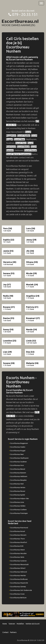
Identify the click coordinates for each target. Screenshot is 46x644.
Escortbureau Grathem (19, 510)
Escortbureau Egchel (18, 495)
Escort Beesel (23, 147)
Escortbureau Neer (17, 454)
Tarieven (12, 624)
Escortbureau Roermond (19, 528)
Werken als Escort (33, 624)
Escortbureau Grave (17, 594)
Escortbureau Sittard (18, 568)
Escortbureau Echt (17, 546)
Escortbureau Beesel (18, 469)
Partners (13, 632)
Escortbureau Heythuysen (20, 458)
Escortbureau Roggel (18, 451)
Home (5, 624)
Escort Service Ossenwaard (19, 154)
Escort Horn (21, 143)
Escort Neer (19, 139)
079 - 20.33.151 (25, 14)
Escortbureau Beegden (19, 480)
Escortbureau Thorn (18, 539)
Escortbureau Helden (18, 506)
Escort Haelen (24, 136)
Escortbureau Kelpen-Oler (20, 498)
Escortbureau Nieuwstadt (20, 564)
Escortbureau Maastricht (19, 583)
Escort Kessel (30, 150)
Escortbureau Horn (17, 465)
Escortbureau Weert (18, 550)
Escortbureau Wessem (18, 535)
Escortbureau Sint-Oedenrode (21, 590)
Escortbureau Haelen (18, 447)
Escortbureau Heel (17, 484)
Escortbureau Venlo (17, 557)
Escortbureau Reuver (18, 491)
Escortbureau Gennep (18, 587)
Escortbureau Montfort (19, 542)
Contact (5, 632)
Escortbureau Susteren (19, 561)
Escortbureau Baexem (18, 473)
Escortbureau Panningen (19, 513)
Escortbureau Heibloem (19, 476)
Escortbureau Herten (18, 487)
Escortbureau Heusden (19, 553)
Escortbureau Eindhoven (19, 579)
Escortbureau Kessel (18, 531)
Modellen (20, 624)
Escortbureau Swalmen (19, 462)
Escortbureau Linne (17, 502)
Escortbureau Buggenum (19, 443)
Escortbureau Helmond (19, 572)
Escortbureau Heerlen (18, 575)
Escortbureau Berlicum (18, 598)
